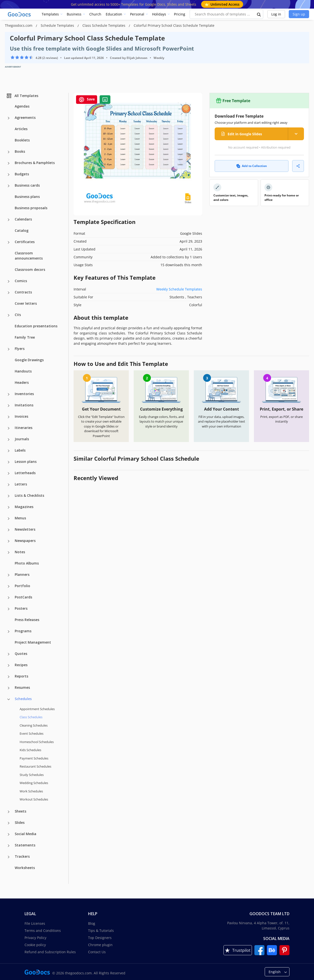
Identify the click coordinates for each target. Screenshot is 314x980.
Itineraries (24, 428)
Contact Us (97, 952)
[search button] (259, 14)
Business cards (27, 185)
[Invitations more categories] (9, 406)
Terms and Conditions (43, 931)
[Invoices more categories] (9, 417)
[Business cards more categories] (9, 186)
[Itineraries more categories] (9, 428)
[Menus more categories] (9, 519)
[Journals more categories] (9, 440)
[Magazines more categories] (9, 507)
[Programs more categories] (9, 632)
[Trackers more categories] (9, 857)
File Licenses (35, 923)
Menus (20, 518)
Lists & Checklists (29, 495)
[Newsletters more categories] (9, 530)
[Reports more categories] (9, 677)
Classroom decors (30, 269)
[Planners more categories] (9, 575)
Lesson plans (26, 462)
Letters (21, 484)
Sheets (20, 811)
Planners (22, 574)
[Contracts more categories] (9, 293)
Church (95, 14)
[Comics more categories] (9, 281)
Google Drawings (29, 360)
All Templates (22, 96)
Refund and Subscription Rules (50, 952)
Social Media (26, 834)
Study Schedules (32, 775)
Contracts (23, 292)
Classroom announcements (29, 256)
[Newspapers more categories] (9, 541)
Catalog (22, 230)
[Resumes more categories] (9, 688)
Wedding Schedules (34, 783)
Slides (20, 822)
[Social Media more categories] (9, 834)
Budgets (22, 174)
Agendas (22, 106)
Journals (22, 439)
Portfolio (22, 586)
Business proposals (31, 208)
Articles (21, 129)
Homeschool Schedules (37, 742)
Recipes (21, 665)
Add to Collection (252, 166)
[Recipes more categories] (9, 665)
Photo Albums (27, 563)
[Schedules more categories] (9, 699)
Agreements (25, 117)
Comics (21, 281)
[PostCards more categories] (9, 598)
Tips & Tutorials (101, 931)
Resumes (22, 687)
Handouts (23, 371)
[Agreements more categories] (9, 118)
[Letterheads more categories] (9, 473)
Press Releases (27, 620)
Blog (92, 923)
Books (20, 151)
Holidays (159, 14)
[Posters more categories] (9, 609)
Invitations (24, 405)
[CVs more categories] (9, 315)
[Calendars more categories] (9, 220)
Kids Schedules (30, 750)
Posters (21, 608)
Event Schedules (32, 733)
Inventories (24, 394)
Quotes (21, 654)
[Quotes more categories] (9, 654)
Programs (23, 631)
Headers (22, 382)
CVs (18, 315)
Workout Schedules (34, 799)
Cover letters (26, 303)
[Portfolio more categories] (9, 586)
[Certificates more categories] (9, 242)
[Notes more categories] (9, 552)
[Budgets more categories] (9, 175)
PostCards (23, 597)
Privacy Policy (35, 938)
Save (87, 100)
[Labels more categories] (9, 451)
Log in (276, 14)
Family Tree (25, 337)
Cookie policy (35, 945)
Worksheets (25, 868)
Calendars (23, 219)
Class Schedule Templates (104, 25)
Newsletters (25, 529)
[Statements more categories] (9, 846)
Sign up (299, 14)
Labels (20, 450)
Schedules (23, 699)
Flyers (20, 349)
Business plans (27, 197)
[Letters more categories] (9, 485)
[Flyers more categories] (9, 349)
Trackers (22, 856)
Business (74, 14)
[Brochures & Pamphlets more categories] (9, 163)
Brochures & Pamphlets (35, 163)
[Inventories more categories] (9, 394)
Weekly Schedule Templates (179, 289)
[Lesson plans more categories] (9, 462)
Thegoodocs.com (19, 25)
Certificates (25, 242)
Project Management (33, 642)
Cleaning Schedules (34, 725)
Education (114, 14)
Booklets (22, 140)
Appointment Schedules (37, 709)
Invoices (21, 416)
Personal (137, 14)
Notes (20, 552)
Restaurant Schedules (35, 766)
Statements (25, 845)
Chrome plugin (100, 945)
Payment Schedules (34, 758)
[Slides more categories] (9, 823)
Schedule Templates (58, 25)
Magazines (24, 507)
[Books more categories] (9, 152)
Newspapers (25, 541)
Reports (21, 676)
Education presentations (36, 326)
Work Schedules (31, 791)
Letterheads (25, 473)
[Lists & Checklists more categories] (9, 496)
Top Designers (100, 938)
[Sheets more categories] (9, 812)
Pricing (180, 14)
